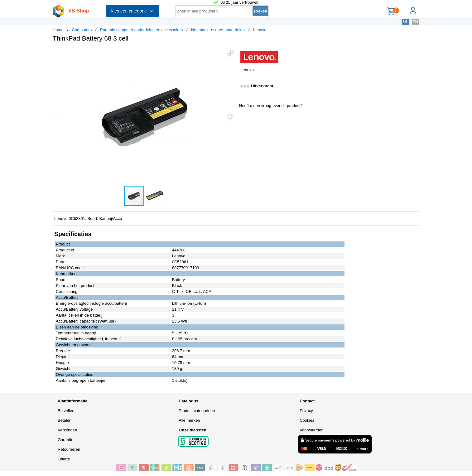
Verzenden (67, 430)
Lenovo (260, 30)
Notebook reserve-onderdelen (218, 30)
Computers (82, 30)
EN (415, 22)
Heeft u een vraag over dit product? (271, 106)
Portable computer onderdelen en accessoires (141, 30)
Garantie (65, 440)
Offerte (64, 459)
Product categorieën (197, 411)
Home (58, 30)
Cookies (307, 420)
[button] (230, 53)
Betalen (65, 420)
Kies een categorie (132, 11)
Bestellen (66, 411)
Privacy (306, 411)
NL (405, 22)
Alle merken (189, 420)
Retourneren (69, 449)
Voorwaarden (312, 430)
